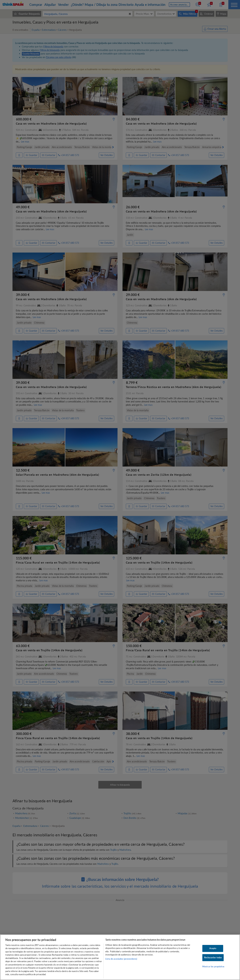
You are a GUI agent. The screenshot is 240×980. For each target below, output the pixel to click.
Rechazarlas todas (213, 957)
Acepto (213, 948)
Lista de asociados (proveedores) (121, 959)
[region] (120, 957)
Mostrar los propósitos (213, 966)
